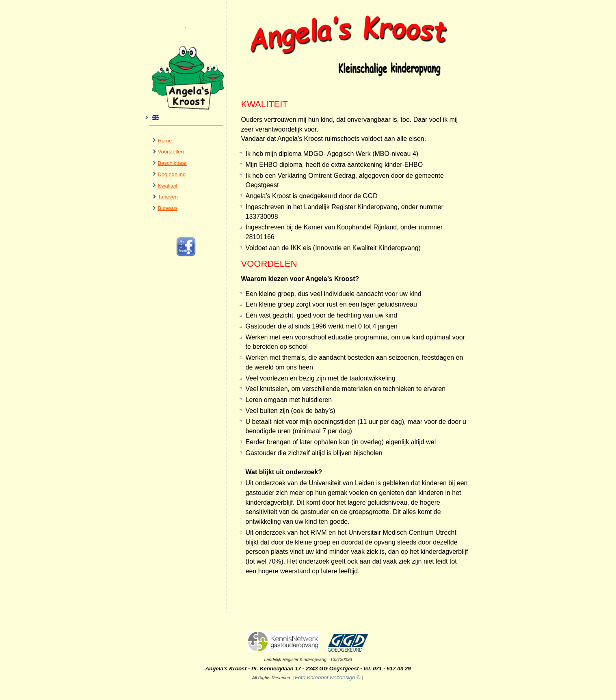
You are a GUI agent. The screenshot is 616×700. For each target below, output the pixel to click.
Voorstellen (171, 152)
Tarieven (168, 197)
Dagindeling (172, 174)
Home (165, 141)
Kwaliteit (168, 186)
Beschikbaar (173, 163)
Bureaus (168, 208)
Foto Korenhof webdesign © (306, 677)
